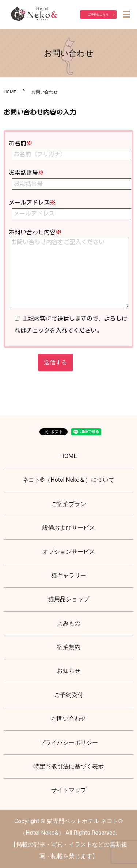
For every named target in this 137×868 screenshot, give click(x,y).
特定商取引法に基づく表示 (69, 766)
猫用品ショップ (69, 599)
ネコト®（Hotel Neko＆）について (69, 480)
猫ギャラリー (69, 575)
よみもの (69, 623)
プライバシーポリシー (69, 743)
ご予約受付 (69, 695)
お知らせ (69, 671)
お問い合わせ (69, 719)
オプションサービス (69, 552)
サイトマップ (69, 790)
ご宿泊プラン (69, 504)
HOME (10, 92)
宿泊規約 (69, 647)
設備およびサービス (69, 528)
